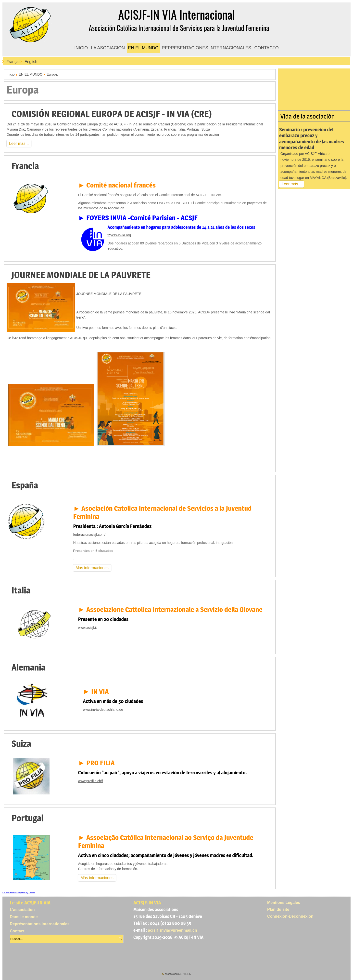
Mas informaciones (92, 568)
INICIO (81, 48)
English (31, 62)
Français (14, 62)
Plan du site (278, 909)
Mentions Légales (284, 903)
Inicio (11, 74)
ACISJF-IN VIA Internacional (176, 14)
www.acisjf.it (88, 628)
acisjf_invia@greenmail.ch (172, 930)
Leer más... (19, 143)
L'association (22, 910)
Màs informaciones (97, 878)
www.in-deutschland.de (103, 710)
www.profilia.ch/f (91, 781)
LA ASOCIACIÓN (108, 48)
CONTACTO (266, 48)
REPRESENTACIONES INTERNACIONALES (207, 48)
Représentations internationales (40, 924)
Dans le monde (24, 917)
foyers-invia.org (119, 235)
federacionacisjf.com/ (89, 535)
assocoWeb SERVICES (178, 974)
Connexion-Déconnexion (290, 916)
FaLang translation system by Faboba (19, 893)
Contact (17, 931)
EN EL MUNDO (143, 48)
